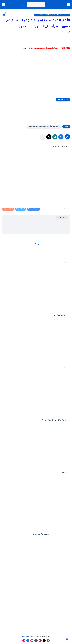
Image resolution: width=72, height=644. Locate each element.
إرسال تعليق (62, 218)
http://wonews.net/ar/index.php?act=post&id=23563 (49, 48)
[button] (61, 137)
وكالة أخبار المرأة (27, 637)
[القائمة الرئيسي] (68, 5)
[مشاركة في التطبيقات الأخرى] (43, 137)
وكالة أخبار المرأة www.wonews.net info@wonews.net (52, 15)
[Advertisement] (36, 74)
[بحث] (4, 5)
